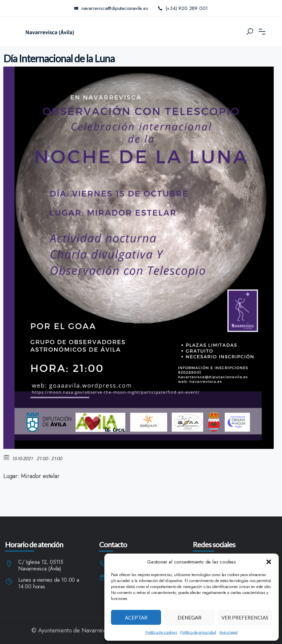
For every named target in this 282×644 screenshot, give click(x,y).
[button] (269, 562)
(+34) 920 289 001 (183, 8)
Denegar (190, 617)
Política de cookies (161, 632)
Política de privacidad (198, 632)
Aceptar (136, 617)
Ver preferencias (245, 617)
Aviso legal (228, 632)
